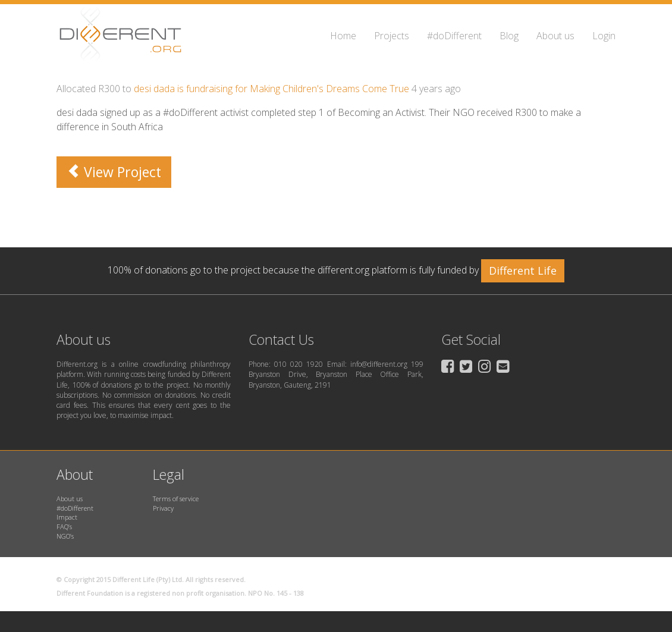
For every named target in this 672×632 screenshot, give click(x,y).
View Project (114, 172)
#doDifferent (454, 36)
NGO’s (65, 536)
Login (604, 36)
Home (343, 36)
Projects (392, 36)
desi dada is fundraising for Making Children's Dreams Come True (271, 89)
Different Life (523, 271)
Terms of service (176, 499)
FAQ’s (64, 526)
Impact (67, 517)
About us (555, 36)
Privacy (163, 508)
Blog (509, 36)
